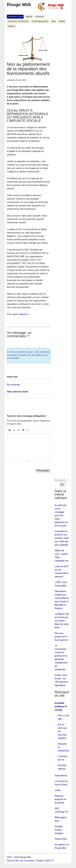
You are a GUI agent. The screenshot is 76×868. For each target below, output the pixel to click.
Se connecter (13, 385)
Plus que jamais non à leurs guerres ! (62, 637)
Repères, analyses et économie (60, 799)
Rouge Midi (19, 5)
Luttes (58, 790)
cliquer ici (24, 314)
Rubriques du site (15, 16)
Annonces (39, 16)
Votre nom (12, 377)
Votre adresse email (17, 392)
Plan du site (13, 861)
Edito (54, 21)
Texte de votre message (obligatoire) (26, 416)
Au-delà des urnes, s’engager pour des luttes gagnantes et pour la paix (61, 515)
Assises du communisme (18, 21)
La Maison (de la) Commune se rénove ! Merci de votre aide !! (62, 621)
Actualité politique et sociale (61, 706)
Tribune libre (61, 839)
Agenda (29, 16)
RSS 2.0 (49, 861)
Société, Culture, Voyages (59, 830)
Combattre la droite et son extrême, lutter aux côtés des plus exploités (62, 538)
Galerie (62, 21)
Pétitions (11, 26)
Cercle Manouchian (40, 21)
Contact (39, 861)
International (61, 776)
